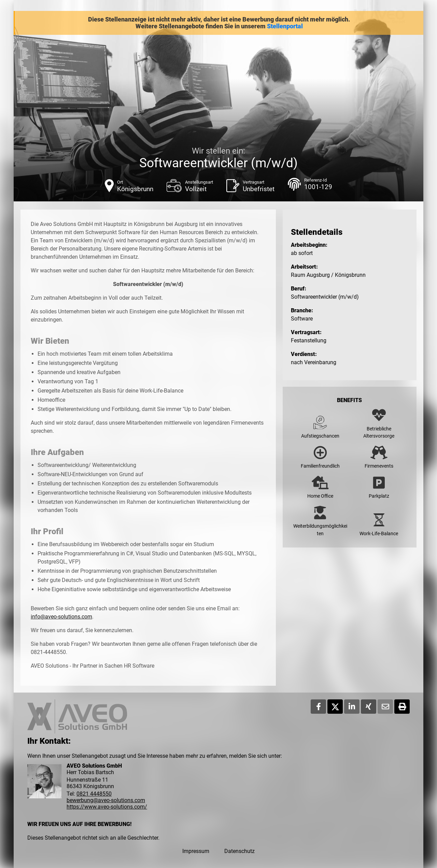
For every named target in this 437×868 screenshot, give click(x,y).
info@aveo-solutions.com (61, 617)
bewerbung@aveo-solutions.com (106, 800)
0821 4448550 (94, 794)
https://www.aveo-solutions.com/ (107, 807)
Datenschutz (239, 851)
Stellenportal (285, 26)
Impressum (196, 851)
